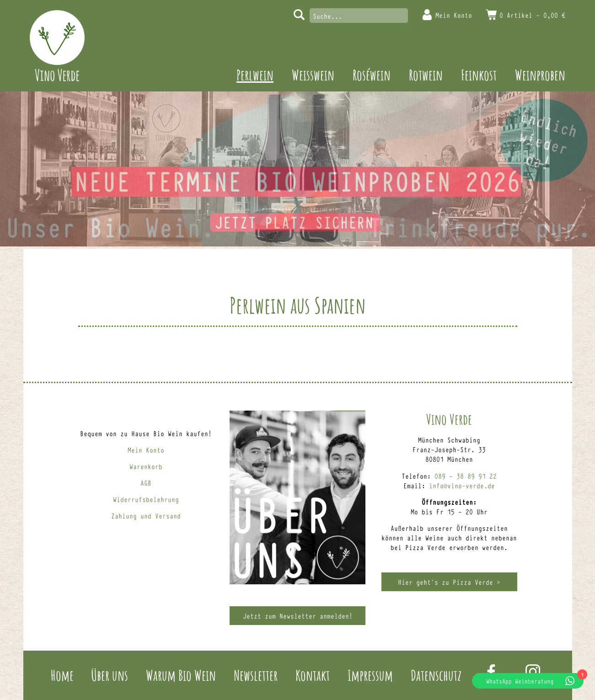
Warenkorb (146, 466)
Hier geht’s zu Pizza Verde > (449, 582)
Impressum (370, 675)
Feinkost (479, 75)
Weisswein (313, 75)
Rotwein (426, 75)
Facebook (491, 672)
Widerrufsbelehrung (146, 499)
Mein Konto (454, 15)
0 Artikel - (532, 15)
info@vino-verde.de (462, 485)
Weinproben (540, 75)
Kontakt (313, 675)
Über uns (110, 675)
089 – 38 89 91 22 (466, 476)
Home (62, 675)
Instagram (533, 672)
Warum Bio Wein (181, 675)
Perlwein (255, 75)
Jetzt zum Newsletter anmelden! (298, 616)
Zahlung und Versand (146, 516)
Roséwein (372, 75)
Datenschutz (436, 675)
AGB (146, 483)
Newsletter (256, 675)
